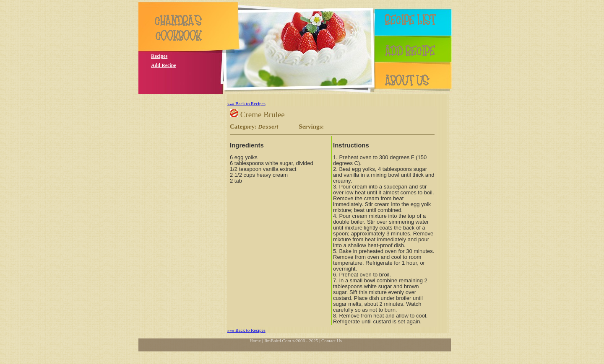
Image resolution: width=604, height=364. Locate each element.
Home (255, 341)
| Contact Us (331, 341)
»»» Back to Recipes (246, 103)
